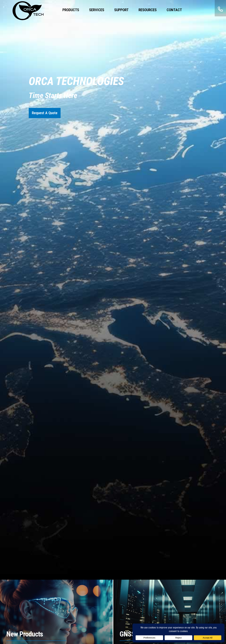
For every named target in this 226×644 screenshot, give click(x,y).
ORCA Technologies (28, 11)
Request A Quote (45, 113)
